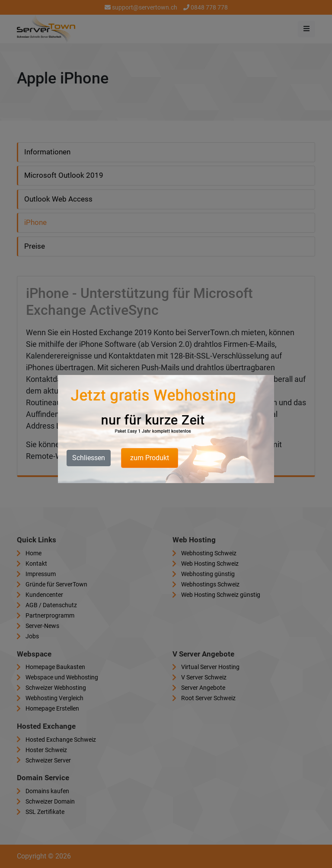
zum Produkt (150, 458)
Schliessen (89, 458)
